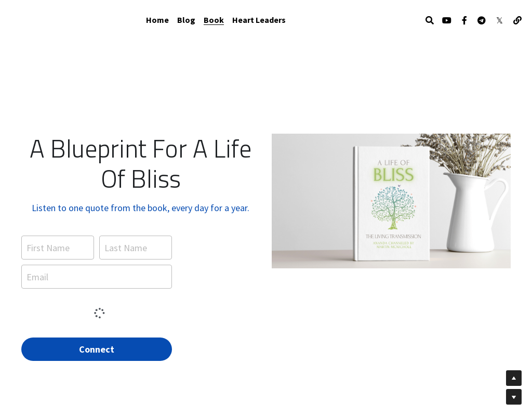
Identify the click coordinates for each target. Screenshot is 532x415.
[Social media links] (447, 20)
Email (37, 275)
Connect (97, 347)
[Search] (430, 20)
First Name (48, 246)
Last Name (126, 246)
